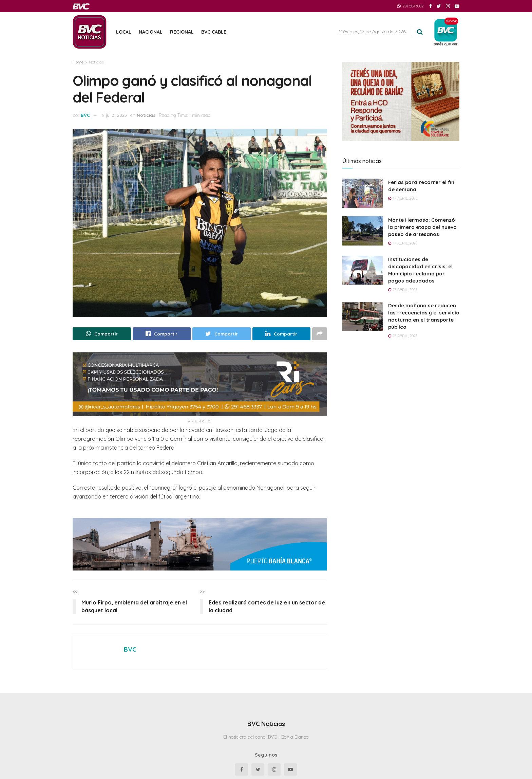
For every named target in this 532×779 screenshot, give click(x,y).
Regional (182, 32)
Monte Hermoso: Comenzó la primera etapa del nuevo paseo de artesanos (422, 227)
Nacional (151, 32)
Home (78, 62)
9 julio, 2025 (114, 115)
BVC (85, 115)
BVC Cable (214, 32)
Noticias (96, 62)
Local (124, 32)
